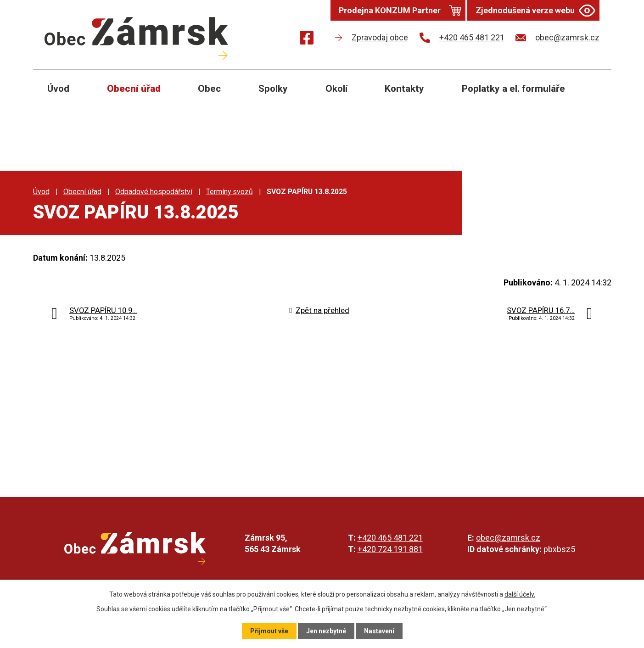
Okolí (336, 89)
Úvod (58, 89)
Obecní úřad (134, 89)
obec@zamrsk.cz (508, 538)
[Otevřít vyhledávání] (594, 95)
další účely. (520, 594)
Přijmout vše (269, 631)
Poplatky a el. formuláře (513, 89)
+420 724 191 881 (390, 549)
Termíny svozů (230, 192)
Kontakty (404, 89)
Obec (209, 89)
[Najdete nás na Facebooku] (307, 39)
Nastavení (379, 631)
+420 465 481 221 (390, 538)
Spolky (273, 89)
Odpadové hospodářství (154, 192)
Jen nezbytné (326, 631)
